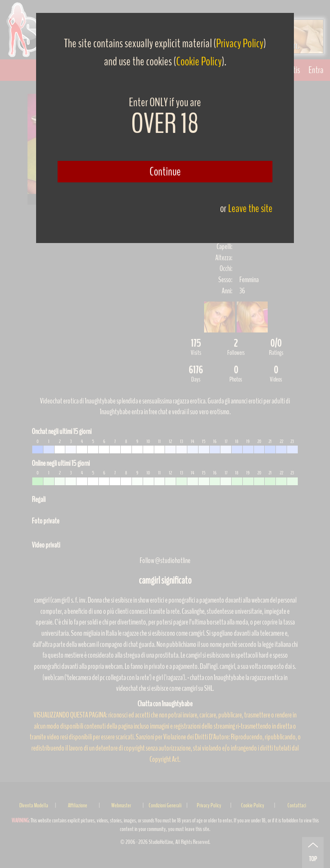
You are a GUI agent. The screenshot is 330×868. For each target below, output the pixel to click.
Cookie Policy (199, 62)
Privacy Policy (240, 43)
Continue (165, 172)
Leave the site (250, 208)
